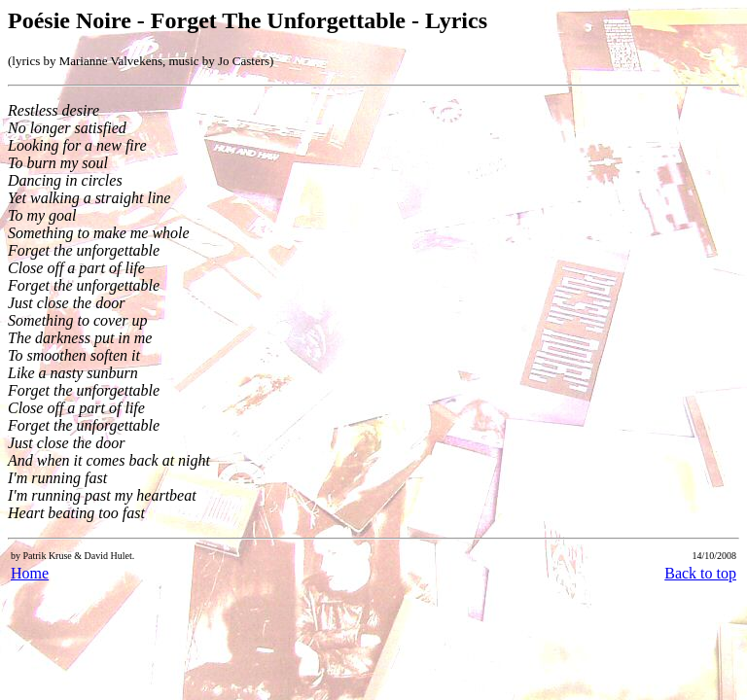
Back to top (700, 573)
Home (30, 573)
